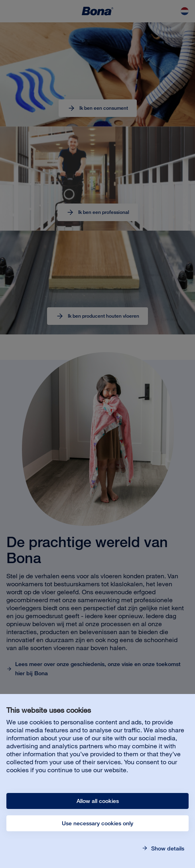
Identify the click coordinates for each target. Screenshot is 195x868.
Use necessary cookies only (97, 823)
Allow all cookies (98, 801)
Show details (167, 848)
